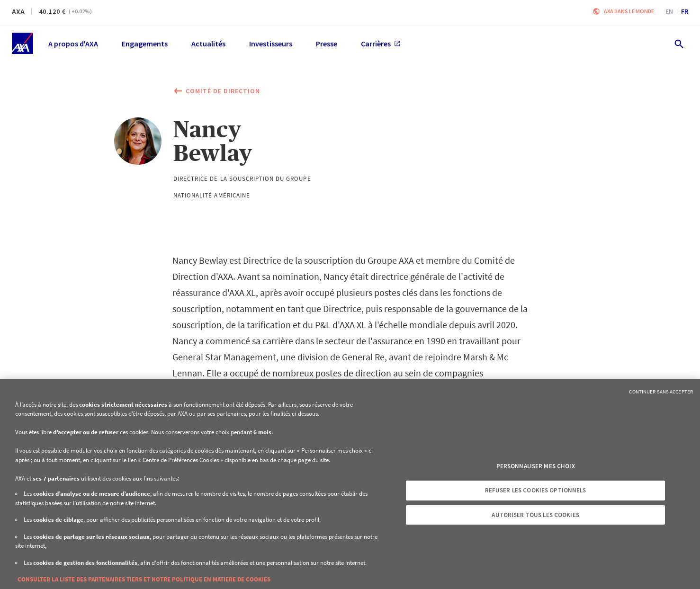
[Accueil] (22, 43)
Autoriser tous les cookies (535, 515)
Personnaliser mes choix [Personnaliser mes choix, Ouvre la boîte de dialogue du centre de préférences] (536, 466)
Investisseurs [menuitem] (271, 44)
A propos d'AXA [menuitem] (73, 44)
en (669, 11)
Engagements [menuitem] (145, 44)
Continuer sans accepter (661, 392)
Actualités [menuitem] (208, 44)
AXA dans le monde (629, 11)
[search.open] (678, 43)
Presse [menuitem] (327, 44)
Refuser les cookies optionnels (536, 490)
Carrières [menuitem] (381, 44)
